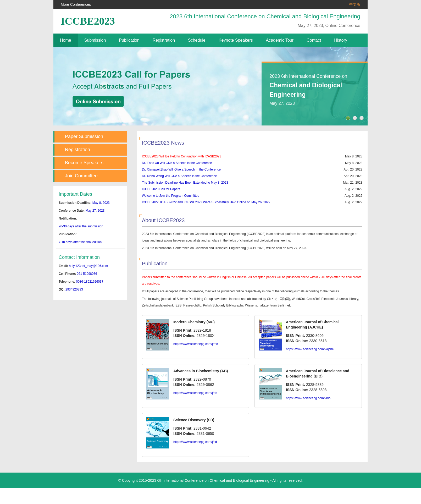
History (341, 40)
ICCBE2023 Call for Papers (161, 189)
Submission (95, 40)
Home (66, 40)
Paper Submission (84, 136)
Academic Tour (280, 40)
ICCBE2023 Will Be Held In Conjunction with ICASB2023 (182, 156)
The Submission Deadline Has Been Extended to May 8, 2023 (185, 183)
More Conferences (76, 4)
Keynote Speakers (236, 40)
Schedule (197, 40)
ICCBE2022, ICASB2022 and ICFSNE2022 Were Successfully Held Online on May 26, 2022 (206, 202)
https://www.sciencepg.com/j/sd (195, 442)
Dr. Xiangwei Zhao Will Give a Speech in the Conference (181, 169)
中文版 (355, 4)
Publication (129, 40)
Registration (164, 40)
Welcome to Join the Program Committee (171, 196)
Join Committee (81, 176)
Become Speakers (84, 163)
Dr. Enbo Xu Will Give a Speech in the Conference (177, 163)
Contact (314, 40)
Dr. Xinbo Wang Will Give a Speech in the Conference (179, 176)
